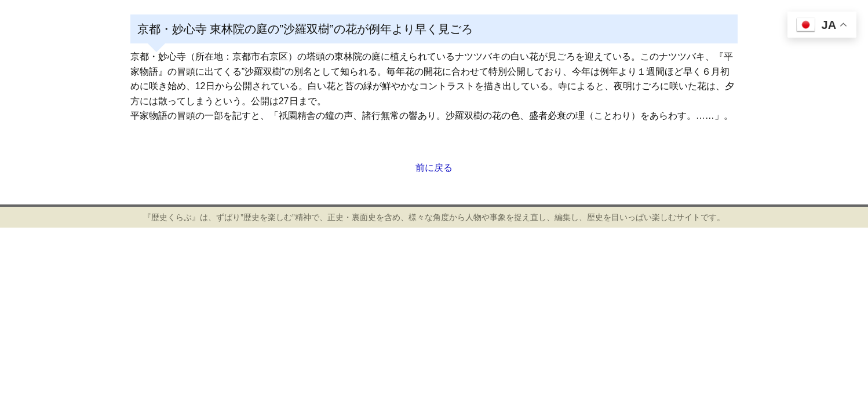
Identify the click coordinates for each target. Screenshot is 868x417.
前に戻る (434, 168)
